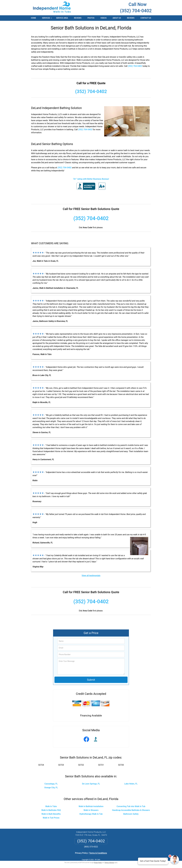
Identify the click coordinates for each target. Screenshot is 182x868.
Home (33, 18)
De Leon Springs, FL (91, 784)
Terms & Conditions (98, 853)
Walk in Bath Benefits (51, 814)
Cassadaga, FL (51, 784)
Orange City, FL (51, 788)
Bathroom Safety (131, 814)
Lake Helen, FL (131, 784)
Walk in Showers (91, 810)
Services (47, 19)
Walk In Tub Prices (51, 818)
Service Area (62, 18)
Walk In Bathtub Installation (91, 806)
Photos (91, 18)
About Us (117, 18)
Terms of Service (109, 863)
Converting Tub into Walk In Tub (131, 806)
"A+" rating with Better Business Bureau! (91, 179)
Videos (104, 18)
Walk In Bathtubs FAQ (51, 810)
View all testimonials (91, 576)
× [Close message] (167, 859)
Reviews (78, 18)
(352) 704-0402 (136, 11)
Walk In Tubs (51, 806)
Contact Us (146, 18)
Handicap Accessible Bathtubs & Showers (131, 810)
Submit (91, 680)
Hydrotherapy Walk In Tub (91, 814)
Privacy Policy (81, 853)
